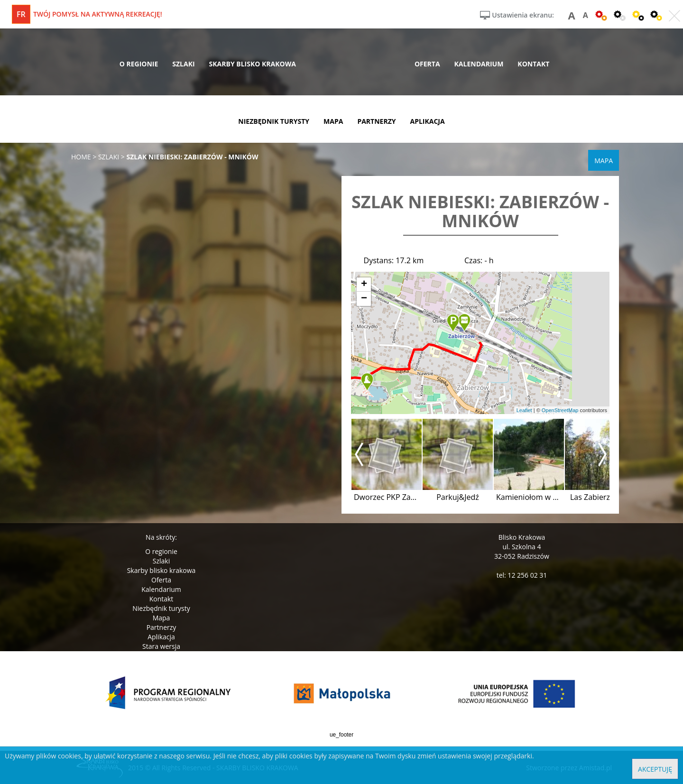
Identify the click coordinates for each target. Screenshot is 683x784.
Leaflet (524, 410)
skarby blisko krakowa (253, 64)
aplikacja (428, 121)
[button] (464, 323)
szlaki (183, 64)
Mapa (162, 618)
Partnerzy (162, 627)
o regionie (139, 64)
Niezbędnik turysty (161, 608)
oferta (427, 64)
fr (21, 14)
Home (81, 157)
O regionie (161, 551)
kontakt (533, 64)
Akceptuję (655, 769)
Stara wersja (161, 646)
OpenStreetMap (560, 410)
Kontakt (162, 599)
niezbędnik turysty (274, 121)
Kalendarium (161, 589)
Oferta (161, 580)
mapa (333, 121)
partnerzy (376, 121)
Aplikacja (161, 637)
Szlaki (161, 561)
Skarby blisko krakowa (162, 570)
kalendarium (479, 64)
